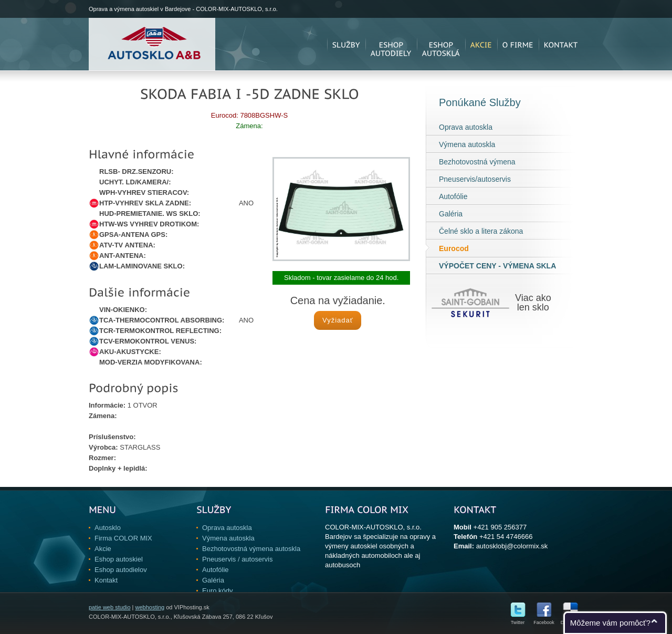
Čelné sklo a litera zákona (481, 231)
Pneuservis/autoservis (475, 179)
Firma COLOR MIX (123, 538)
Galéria (451, 214)
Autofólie (453, 196)
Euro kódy (218, 591)
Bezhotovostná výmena (477, 162)
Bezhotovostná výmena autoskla (251, 549)
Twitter (518, 620)
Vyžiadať (338, 320)
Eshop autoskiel (119, 559)
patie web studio (110, 607)
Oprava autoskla (466, 127)
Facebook (544, 620)
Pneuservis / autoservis (237, 559)
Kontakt (106, 580)
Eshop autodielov (121, 570)
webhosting (150, 607)
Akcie (103, 549)
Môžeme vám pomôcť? (610, 623)
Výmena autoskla (467, 144)
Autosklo (108, 528)
